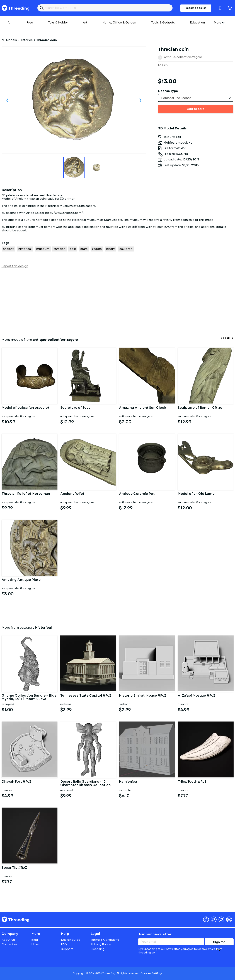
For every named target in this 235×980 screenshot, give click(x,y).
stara (84, 249)
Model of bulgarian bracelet (26, 408)
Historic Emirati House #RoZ (143, 696)
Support (67, 949)
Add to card (196, 109)
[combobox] (196, 98)
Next (140, 100)
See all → (227, 338)
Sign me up (219, 943)
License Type (168, 91)
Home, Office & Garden (119, 22)
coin (73, 249)
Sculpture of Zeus (75, 408)
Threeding (15, 8)
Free (30, 22)
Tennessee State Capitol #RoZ (86, 696)
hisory (111, 249)
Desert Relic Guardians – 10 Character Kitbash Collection (85, 784)
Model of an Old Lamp (196, 494)
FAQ (64, 944)
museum (43, 249)
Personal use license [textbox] (176, 98)
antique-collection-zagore (183, 57)
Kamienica (128, 782)
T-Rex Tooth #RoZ (192, 782)
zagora (97, 249)
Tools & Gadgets (163, 22)
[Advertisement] (109, 302)
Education (197, 22)
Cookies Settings (152, 973)
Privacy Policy (101, 944)
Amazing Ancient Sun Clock (143, 408)
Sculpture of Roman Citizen (201, 408)
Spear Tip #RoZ (14, 868)
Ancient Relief (72, 494)
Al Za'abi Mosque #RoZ (197, 696)
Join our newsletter (155, 934)
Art (85, 22)
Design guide (71, 940)
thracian (60, 249)
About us (8, 940)
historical (25, 249)
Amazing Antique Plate (21, 580)
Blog (35, 940)
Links (35, 944)
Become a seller (196, 8)
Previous (8, 100)
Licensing (98, 949)
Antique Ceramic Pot (137, 494)
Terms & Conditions (105, 940)
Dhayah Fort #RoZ (16, 782)
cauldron (126, 249)
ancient (8, 249)
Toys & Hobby (58, 22)
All (10, 22)
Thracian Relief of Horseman (26, 494)
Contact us (10, 944)
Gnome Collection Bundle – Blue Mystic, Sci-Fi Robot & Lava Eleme (29, 697)
